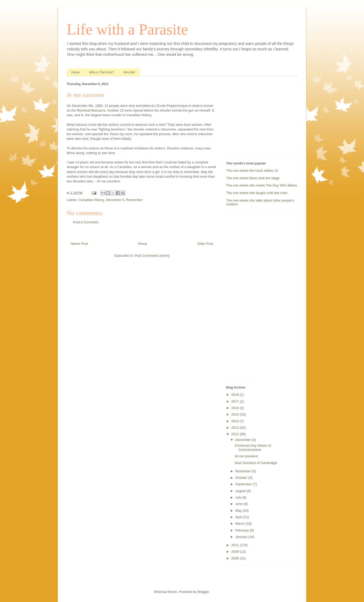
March (241, 524)
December (244, 440)
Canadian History (91, 200)
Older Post (205, 244)
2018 (236, 395)
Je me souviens (246, 456)
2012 (236, 434)
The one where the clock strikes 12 (252, 171)
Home (75, 72)
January (242, 537)
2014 (236, 421)
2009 (236, 552)
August (241, 491)
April (239, 517)
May (239, 511)
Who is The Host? (101, 72)
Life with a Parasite (127, 29)
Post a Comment (86, 222)
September (244, 484)
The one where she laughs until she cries (257, 193)
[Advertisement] (258, 116)
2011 (236, 545)
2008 (236, 558)
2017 (236, 401)
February (243, 530)
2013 (236, 428)
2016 (236, 408)
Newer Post (79, 244)
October (242, 478)
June (240, 504)
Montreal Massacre (91, 110)
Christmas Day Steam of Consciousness (253, 448)
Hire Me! (129, 72)
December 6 (115, 200)
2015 (236, 414)
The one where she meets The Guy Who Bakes (262, 185)
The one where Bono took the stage (253, 178)
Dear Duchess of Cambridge (256, 463)
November (244, 471)
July (239, 497)
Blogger (203, 592)
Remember (135, 200)
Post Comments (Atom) (152, 256)
